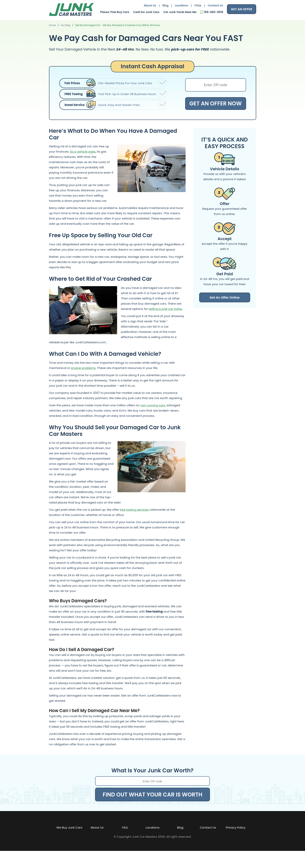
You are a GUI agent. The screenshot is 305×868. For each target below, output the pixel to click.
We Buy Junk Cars (69, 827)
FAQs (198, 5)
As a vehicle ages (83, 152)
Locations (181, 5)
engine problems (83, 368)
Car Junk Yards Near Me (180, 12)
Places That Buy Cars (115, 12)
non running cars (153, 405)
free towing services (134, 510)
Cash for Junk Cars (146, 12)
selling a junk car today (165, 309)
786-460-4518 (213, 12)
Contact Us (215, 5)
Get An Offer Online (224, 298)
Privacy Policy (236, 827)
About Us (150, 5)
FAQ (125, 827)
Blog (165, 5)
